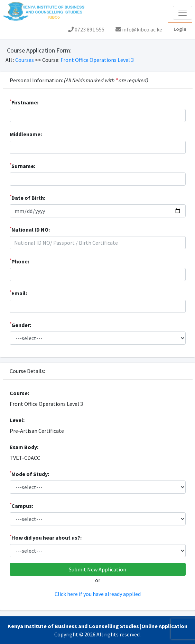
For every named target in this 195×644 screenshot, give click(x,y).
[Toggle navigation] (183, 13)
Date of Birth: (27, 197)
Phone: (19, 261)
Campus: (21, 505)
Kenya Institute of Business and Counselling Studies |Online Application (98, 626)
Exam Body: (24, 447)
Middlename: (26, 134)
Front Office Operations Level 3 (97, 60)
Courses (25, 60)
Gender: (20, 325)
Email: (18, 293)
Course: (19, 393)
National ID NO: (30, 229)
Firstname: (24, 102)
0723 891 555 (86, 29)
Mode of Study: (29, 474)
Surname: (22, 166)
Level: (17, 420)
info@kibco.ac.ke (139, 29)
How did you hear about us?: (46, 537)
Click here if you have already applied (98, 594)
